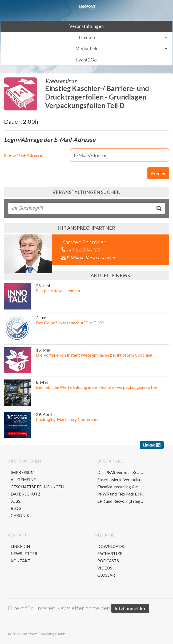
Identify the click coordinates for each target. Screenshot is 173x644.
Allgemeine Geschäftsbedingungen (37, 483)
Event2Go (86, 60)
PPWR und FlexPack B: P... (121, 494)
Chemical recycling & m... (119, 487)
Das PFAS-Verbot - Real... (120, 472)
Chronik (20, 515)
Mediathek (86, 49)
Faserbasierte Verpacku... (120, 480)
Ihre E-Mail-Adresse (23, 155)
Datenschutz (26, 494)
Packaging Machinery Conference (68, 419)
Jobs (16, 501)
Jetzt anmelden (130, 608)
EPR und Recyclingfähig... (120, 501)
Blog (16, 508)
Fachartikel (111, 554)
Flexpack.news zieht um (58, 290)
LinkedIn (20, 546)
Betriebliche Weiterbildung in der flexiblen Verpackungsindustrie (97, 387)
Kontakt (20, 561)
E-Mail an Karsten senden (90, 257)
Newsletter (24, 554)
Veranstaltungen (86, 26)
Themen (86, 37)
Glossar (106, 575)
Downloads (111, 546)
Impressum (23, 472)
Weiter (158, 173)
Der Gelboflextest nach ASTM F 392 (70, 323)
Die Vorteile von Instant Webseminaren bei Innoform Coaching (94, 355)
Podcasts (108, 561)
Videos (105, 568)
